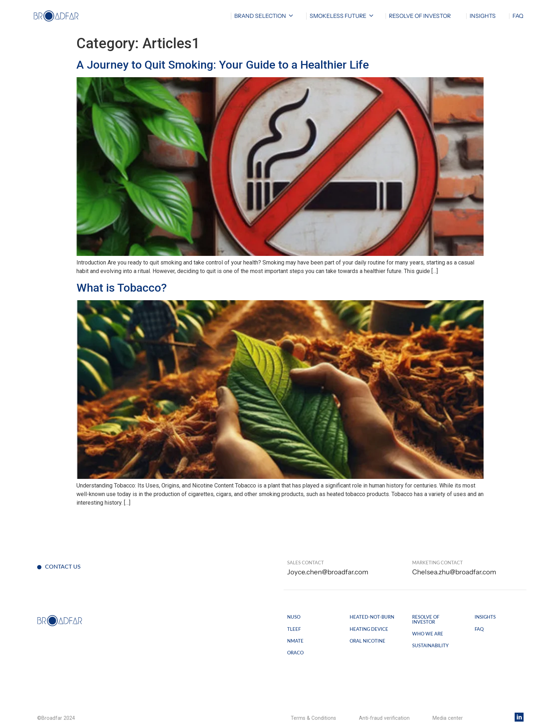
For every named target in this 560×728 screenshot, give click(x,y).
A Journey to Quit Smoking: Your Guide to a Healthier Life (223, 65)
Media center (448, 718)
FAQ (518, 16)
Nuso (294, 617)
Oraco (295, 653)
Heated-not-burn (372, 617)
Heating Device (369, 629)
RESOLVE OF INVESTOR (420, 16)
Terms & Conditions (313, 718)
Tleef (294, 629)
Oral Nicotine (367, 641)
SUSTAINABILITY (430, 646)
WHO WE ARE (428, 634)
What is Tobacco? (122, 288)
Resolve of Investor (426, 620)
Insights (483, 16)
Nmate (295, 641)
